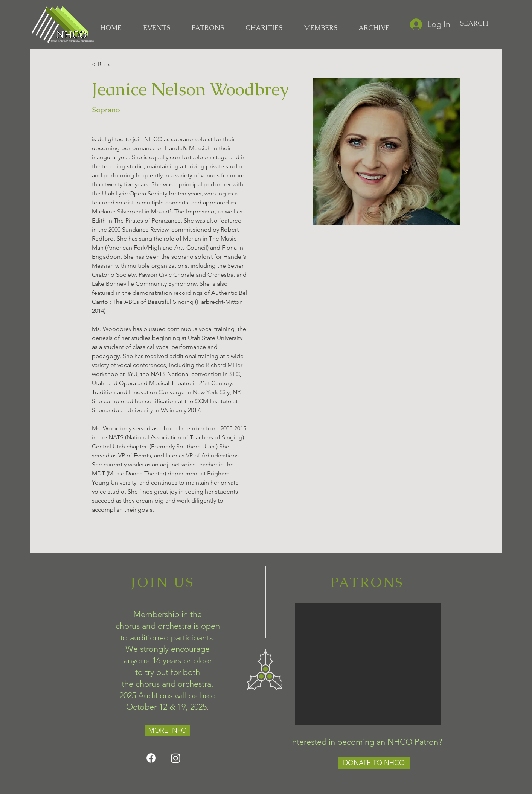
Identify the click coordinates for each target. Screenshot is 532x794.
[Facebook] (151, 758)
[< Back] (107, 64)
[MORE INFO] (168, 731)
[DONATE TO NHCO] (374, 763)
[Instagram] (176, 758)
